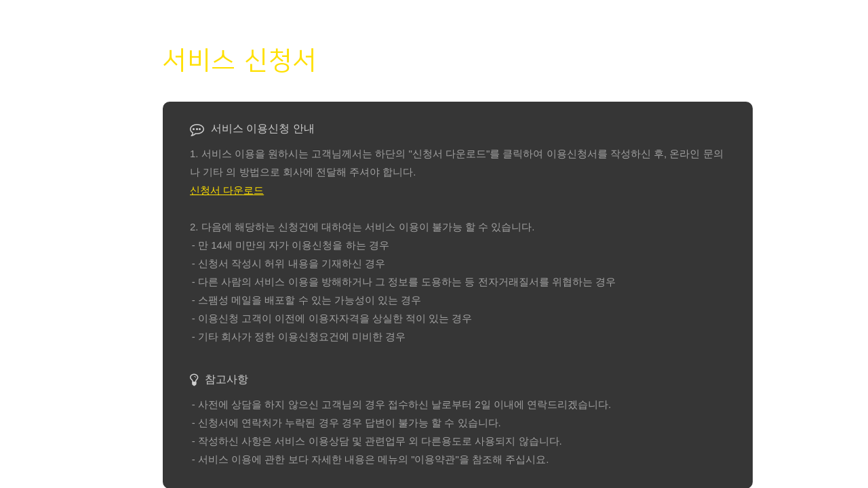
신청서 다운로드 (227, 190)
